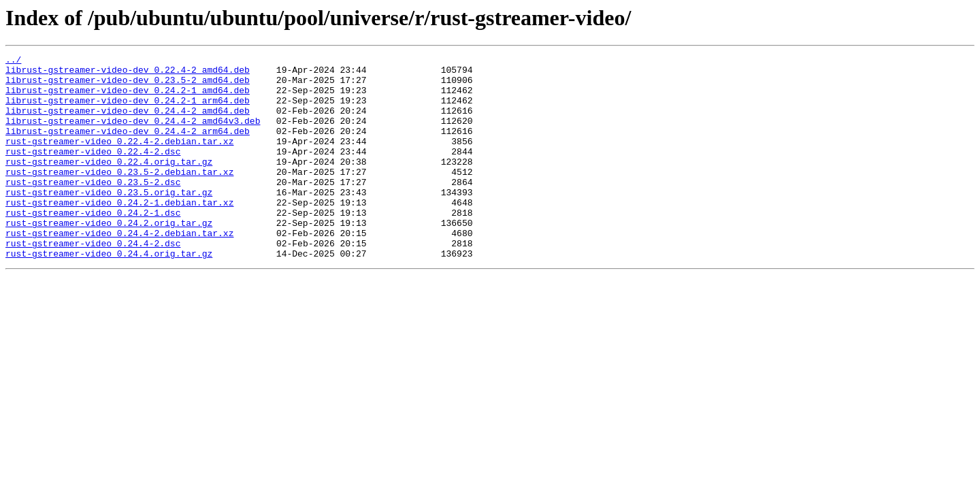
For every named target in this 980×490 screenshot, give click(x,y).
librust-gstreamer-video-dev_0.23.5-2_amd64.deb (128, 86)
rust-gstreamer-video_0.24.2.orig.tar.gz (109, 257)
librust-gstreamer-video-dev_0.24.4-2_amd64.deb (128, 122)
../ (13, 61)
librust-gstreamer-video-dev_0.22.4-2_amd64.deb (128, 73)
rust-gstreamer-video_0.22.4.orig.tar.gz (109, 184)
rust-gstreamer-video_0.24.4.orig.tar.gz (109, 294)
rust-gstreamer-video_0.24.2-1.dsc (93, 245)
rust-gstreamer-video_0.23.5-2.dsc (93, 208)
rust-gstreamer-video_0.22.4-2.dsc (93, 171)
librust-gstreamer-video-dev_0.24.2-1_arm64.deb (128, 110)
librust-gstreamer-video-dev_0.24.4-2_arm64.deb (128, 147)
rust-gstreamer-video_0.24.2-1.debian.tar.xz (119, 233)
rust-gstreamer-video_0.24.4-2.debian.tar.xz (119, 269)
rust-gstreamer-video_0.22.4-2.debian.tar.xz (119, 159)
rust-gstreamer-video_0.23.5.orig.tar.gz (109, 220)
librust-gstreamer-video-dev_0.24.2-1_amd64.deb (128, 98)
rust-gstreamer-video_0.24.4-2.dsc (93, 282)
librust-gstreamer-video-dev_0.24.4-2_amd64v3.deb (133, 135)
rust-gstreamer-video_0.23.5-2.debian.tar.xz (119, 196)
